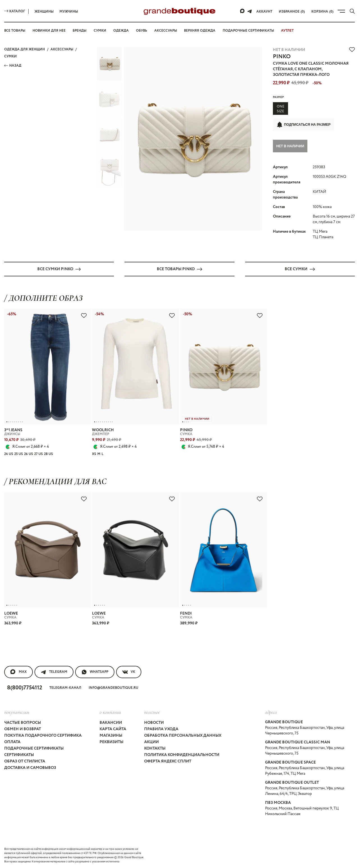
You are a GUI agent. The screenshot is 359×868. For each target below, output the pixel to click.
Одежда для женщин (25, 49)
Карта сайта (113, 729)
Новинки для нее (49, 31)
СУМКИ (11, 56)
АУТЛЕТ (287, 31)
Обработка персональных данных (183, 735)
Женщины (44, 12)
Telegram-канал (65, 688)
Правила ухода (161, 729)
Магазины (111, 735)
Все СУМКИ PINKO (59, 269)
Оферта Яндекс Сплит (168, 761)
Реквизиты (111, 742)
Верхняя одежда (200, 31)
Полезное (152, 712)
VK (129, 672)
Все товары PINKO (179, 269)
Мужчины (69, 12)
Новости (154, 722)
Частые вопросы (23, 722)
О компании (110, 712)
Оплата (12, 742)
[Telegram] (250, 11)
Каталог (15, 11)
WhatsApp (95, 672)
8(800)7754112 (25, 688)
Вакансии (111, 722)
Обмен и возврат (23, 729)
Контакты (155, 748)
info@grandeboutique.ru (113, 688)
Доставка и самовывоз (30, 767)
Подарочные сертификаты (248, 31)
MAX (19, 672)
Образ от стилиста (25, 761)
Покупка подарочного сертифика (43, 735)
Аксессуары (166, 31)
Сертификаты (19, 755)
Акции (151, 742)
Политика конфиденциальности (182, 755)
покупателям (17, 712)
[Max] (243, 11)
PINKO (282, 57)
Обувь (141, 31)
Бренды (80, 31)
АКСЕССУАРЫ (62, 49)
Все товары (15, 31)
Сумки (100, 31)
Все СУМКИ (300, 269)
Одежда (121, 31)
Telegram (54, 672)
